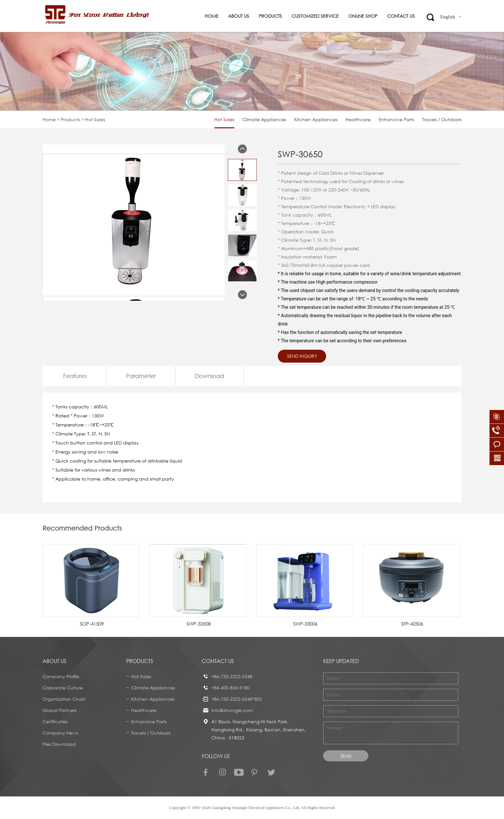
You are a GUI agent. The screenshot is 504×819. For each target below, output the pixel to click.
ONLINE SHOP (363, 16)
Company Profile (61, 676)
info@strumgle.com (232, 710)
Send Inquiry (302, 356)
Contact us (401, 16)
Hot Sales (224, 119)
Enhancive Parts (396, 119)
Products (270, 16)
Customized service (315, 16)
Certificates (55, 721)
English (451, 17)
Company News (60, 733)
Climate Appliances (264, 119)
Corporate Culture (63, 688)
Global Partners (59, 710)
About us (239, 16)
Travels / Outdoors (442, 119)
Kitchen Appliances (316, 119)
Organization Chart (64, 699)
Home (212, 16)
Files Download (59, 744)
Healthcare (358, 119)
